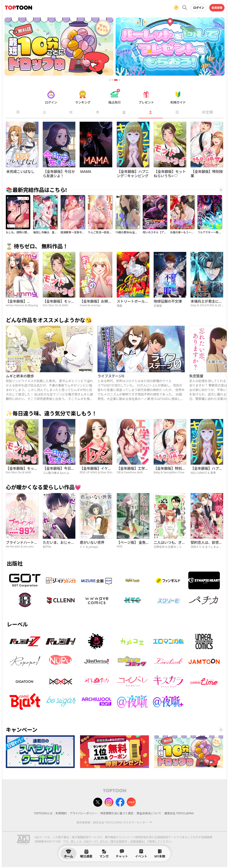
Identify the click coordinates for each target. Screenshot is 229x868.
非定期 (207, 112)
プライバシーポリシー (84, 813)
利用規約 (61, 813)
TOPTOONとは (43, 813)
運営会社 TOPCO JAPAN (179, 813)
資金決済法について (149, 813)
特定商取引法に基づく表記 (117, 813)
